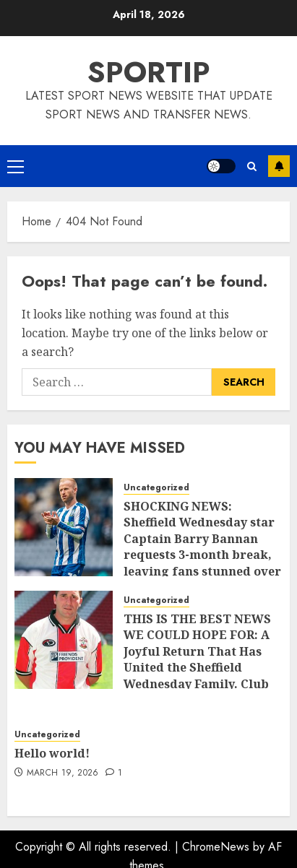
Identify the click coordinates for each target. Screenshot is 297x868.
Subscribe (279, 166)
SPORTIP (149, 72)
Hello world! (52, 753)
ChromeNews (216, 847)
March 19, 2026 (63, 773)
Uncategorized (156, 488)
